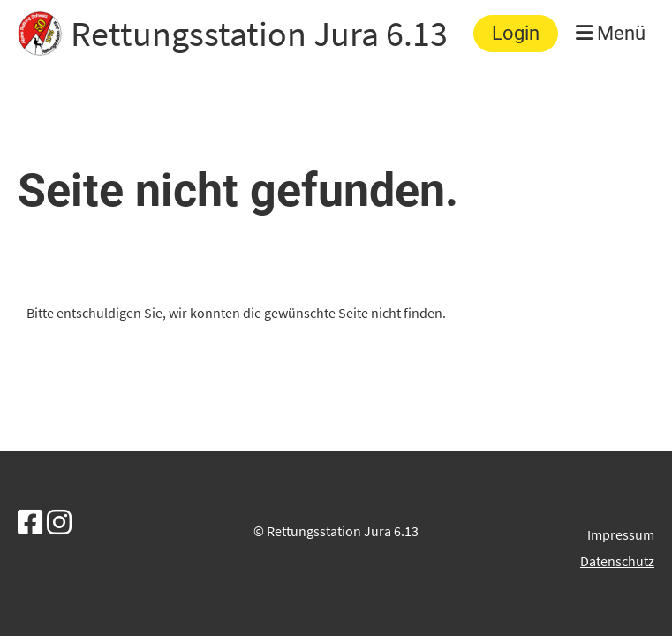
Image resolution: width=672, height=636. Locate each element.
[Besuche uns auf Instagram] (59, 523)
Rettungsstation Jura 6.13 (259, 34)
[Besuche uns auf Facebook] (30, 523)
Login (516, 33)
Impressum (621, 534)
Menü (611, 33)
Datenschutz (617, 561)
